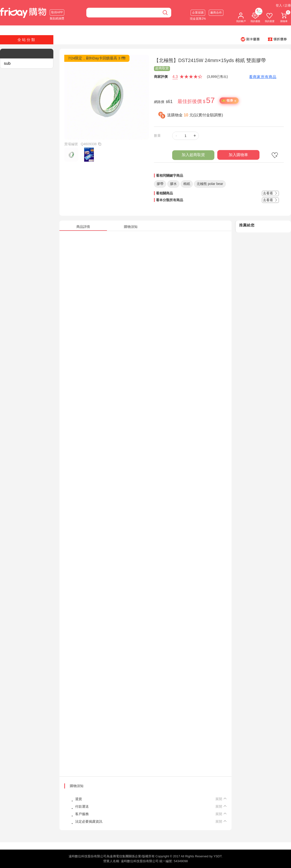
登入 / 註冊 (283, 5)
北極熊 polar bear (210, 184)
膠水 (173, 184)
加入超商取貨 (193, 155)
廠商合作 (216, 13)
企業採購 (198, 13)
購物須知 (77, 786)
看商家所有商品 (263, 77)
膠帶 (160, 184)
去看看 (270, 193)
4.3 (175, 77)
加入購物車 (238, 155)
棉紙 (187, 184)
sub (7, 63)
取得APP (57, 12)
